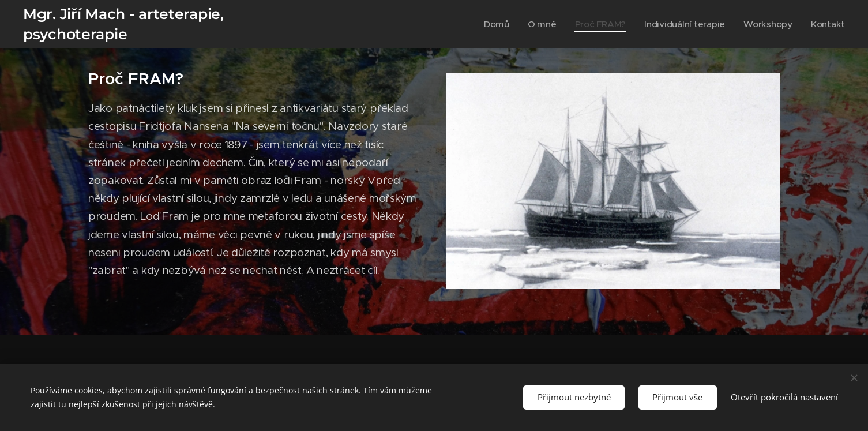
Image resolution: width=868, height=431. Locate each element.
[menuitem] (529, 24)
